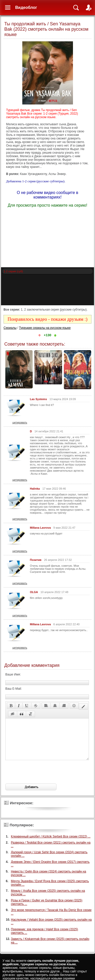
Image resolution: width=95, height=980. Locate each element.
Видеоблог (26, 7)
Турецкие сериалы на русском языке (45, 328)
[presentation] (44, 779)
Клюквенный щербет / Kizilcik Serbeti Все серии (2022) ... (51, 844)
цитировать (20, 422)
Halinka (35, 489)
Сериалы (10, 328)
